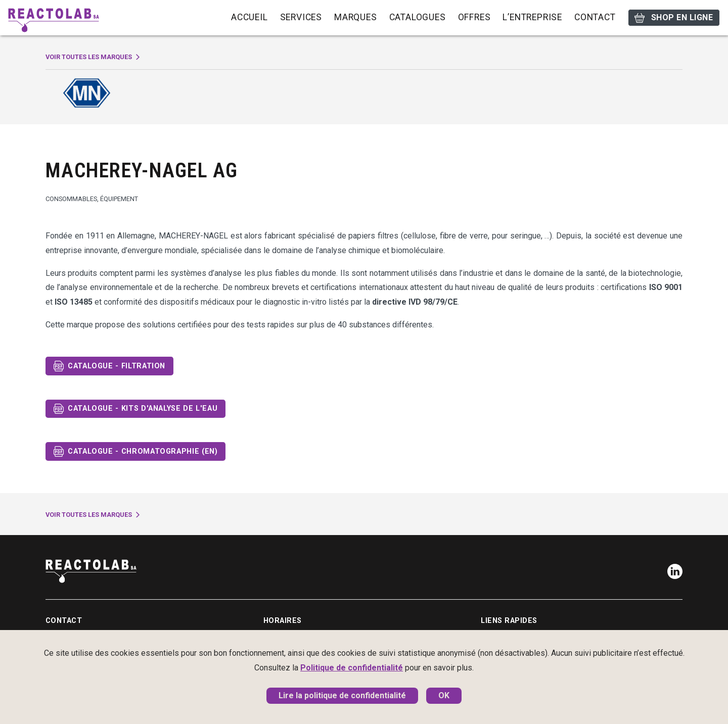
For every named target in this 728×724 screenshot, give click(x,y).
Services (301, 17)
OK (444, 695)
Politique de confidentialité (352, 668)
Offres (474, 17)
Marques (356, 17)
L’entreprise (532, 17)
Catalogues (418, 17)
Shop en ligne (674, 18)
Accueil (249, 17)
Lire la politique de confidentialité (342, 695)
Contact (595, 17)
